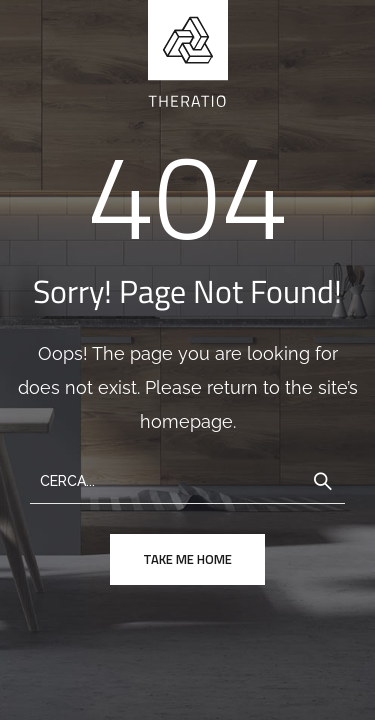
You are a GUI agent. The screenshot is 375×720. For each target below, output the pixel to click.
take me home (187, 559)
